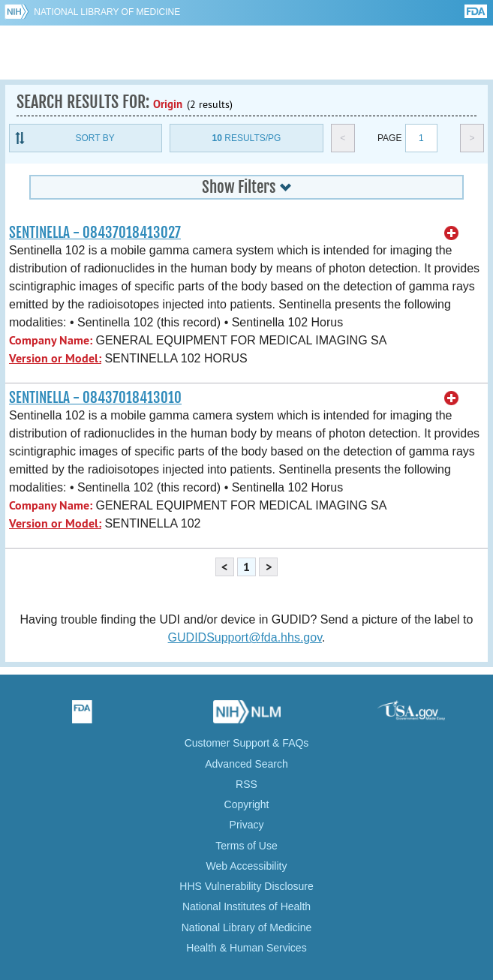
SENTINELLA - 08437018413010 (95, 398)
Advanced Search (246, 764)
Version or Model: (55, 358)
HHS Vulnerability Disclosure (246, 886)
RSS (246, 784)
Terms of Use (246, 846)
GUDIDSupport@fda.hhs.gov (245, 637)
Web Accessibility (247, 866)
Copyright (247, 804)
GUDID (246, 53)
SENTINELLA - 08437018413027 (95, 233)
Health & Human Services (246, 948)
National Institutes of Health (246, 906)
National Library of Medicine (107, 12)
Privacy (247, 825)
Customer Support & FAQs (247, 743)
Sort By (95, 138)
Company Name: (51, 340)
